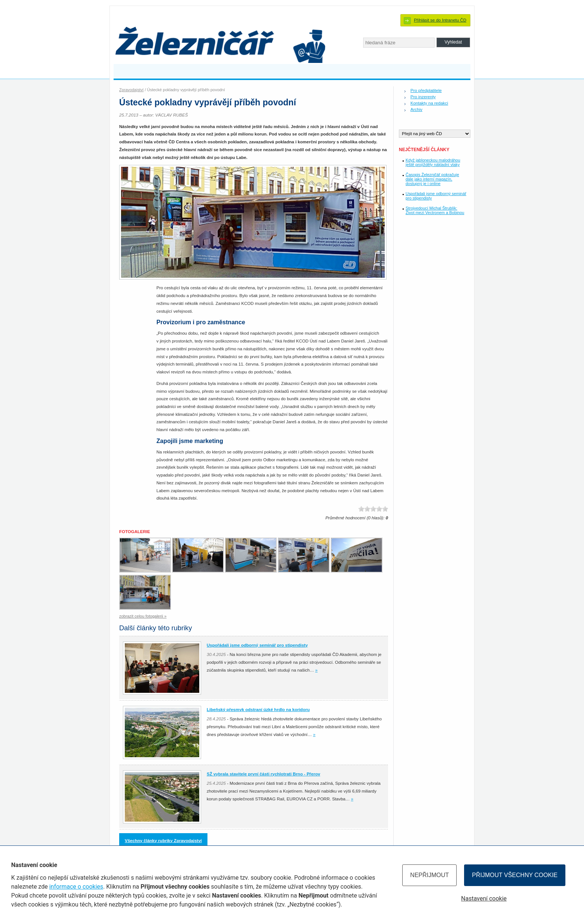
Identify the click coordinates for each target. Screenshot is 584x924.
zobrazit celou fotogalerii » (143, 616)
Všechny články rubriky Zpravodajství (163, 841)
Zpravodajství (131, 90)
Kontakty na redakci (429, 103)
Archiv (416, 109)
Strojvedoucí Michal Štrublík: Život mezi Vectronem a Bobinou (435, 210)
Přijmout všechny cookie (515, 875)
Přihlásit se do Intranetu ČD (440, 20)
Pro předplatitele (426, 90)
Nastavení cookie (484, 898)
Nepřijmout (429, 875)
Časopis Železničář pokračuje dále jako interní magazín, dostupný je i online (432, 179)
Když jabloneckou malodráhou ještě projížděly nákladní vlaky (433, 162)
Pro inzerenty (423, 97)
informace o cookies (76, 887)
